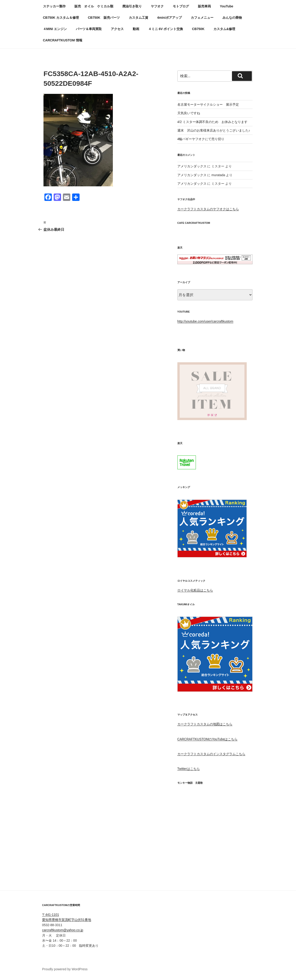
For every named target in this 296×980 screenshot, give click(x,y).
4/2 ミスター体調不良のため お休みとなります (212, 122)
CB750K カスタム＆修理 (61, 18)
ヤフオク (157, 6)
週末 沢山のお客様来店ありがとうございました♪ (214, 130)
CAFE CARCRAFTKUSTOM (194, 223)
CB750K (198, 29)
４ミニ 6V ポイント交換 (166, 29)
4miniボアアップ (169, 18)
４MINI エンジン (55, 29)
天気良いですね (189, 113)
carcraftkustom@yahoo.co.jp (63, 930)
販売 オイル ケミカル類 (94, 6)
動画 (136, 29)
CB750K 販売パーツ (104, 18)
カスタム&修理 (224, 29)
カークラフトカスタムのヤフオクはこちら (208, 209)
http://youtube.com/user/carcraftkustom (205, 321)
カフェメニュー (202, 18)
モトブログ (181, 6)
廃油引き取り (132, 6)
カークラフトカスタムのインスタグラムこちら (211, 754)
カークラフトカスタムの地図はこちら (205, 724)
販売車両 (204, 6)
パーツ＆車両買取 (89, 29)
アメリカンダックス (192, 166)
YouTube (227, 6)
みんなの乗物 (232, 18)
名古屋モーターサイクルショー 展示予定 (208, 104)
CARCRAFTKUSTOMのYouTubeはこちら (208, 739)
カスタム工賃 (139, 18)
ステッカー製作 (54, 6)
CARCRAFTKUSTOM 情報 (63, 40)
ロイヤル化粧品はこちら (195, 590)
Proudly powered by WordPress (65, 969)
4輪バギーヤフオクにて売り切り (201, 139)
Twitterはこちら (189, 769)
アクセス (117, 29)
